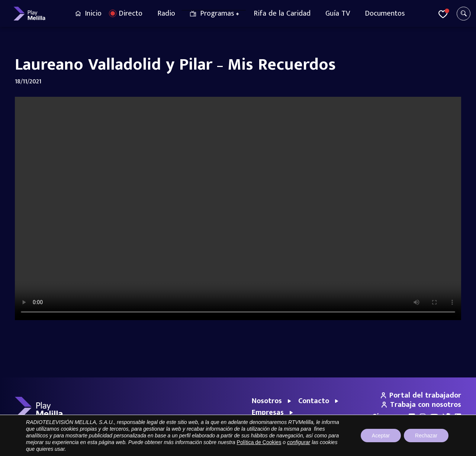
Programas (217, 13)
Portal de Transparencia (308, 447)
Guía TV (338, 13)
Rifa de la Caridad (282, 13)
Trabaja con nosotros (421, 405)
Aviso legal (351, 447)
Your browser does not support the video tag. (238, 208)
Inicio (93, 13)
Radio (166, 13)
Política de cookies (441, 447)
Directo (131, 13)
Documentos (385, 13)
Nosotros (267, 401)
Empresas (268, 412)
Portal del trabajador (421, 395)
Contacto (314, 401)
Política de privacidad (391, 447)
